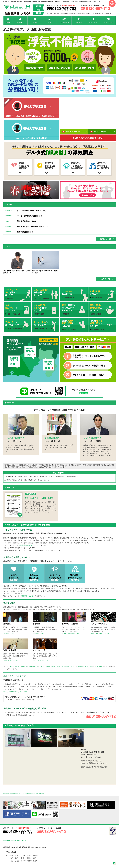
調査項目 (20, 22)
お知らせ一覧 (107, 239)
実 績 (35, 22)
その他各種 (98, 666)
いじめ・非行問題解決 (47, 666)
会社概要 (79, 22)
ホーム (8, 22)
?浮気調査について (9, 634)
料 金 (49, 22)
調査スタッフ (94, 22)
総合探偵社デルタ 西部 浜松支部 (34, 793)
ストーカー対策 (39, 650)
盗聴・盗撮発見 (10, 650)
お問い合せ (108, 22)
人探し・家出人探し (99, 624)
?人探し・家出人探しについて (100, 634)
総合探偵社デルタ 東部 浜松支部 (15, 840)
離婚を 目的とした (14, 578)
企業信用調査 (14, 666)
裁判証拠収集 (33, 666)
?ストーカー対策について (40, 660)
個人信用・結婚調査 (70, 624)
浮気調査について (27, 596)
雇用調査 (24, 666)
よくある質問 (64, 22)
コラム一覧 (107, 279)
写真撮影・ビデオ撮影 (85, 666)
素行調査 (36, 624)
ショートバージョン (74, 132)
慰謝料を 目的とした (34, 578)
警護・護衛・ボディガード (66, 666)
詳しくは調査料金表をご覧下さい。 (16, 692)
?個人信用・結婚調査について (71, 634)
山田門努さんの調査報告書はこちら (88, 138)
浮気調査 (7, 624)
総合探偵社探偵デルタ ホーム (12, 793)
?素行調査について (38, 634)
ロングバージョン (102, 132)
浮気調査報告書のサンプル (29, 545)
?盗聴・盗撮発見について (11, 660)
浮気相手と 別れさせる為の (75, 578)
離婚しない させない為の (55, 578)
